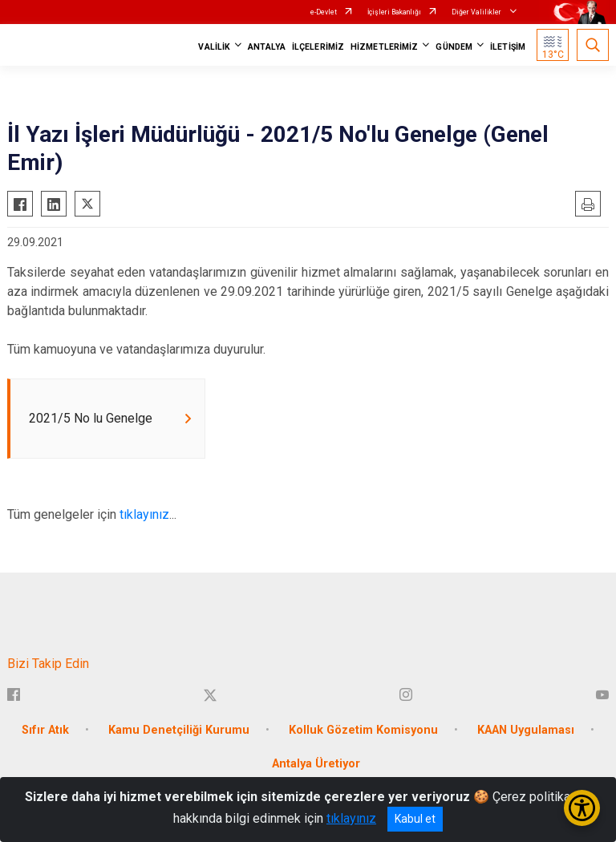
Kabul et (415, 819)
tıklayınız (144, 515)
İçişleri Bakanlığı (394, 12)
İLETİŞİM (508, 47)
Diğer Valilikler (477, 12)
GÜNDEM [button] (454, 47)
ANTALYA (267, 47)
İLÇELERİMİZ (318, 47)
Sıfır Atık (45, 731)
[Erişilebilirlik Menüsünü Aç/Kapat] (582, 808)
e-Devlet (324, 12)
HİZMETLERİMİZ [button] (384, 47)
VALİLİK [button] (214, 47)
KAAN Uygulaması (526, 731)
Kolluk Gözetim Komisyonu (363, 731)
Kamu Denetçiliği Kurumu (179, 731)
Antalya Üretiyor (316, 765)
